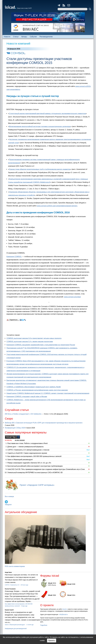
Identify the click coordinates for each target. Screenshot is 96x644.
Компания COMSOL (14, 257)
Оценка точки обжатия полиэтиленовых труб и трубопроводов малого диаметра (40, 169)
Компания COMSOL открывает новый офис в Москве (27, 397)
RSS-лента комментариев (15, 566)
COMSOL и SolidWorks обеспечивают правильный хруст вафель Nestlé (34, 387)
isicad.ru (65, 609)
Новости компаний (18, 44)
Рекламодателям (46, 37)
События (33, 37)
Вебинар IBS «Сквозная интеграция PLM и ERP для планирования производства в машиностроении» (44, 423)
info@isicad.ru (64, 614)
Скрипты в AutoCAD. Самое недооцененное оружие (27, 453)
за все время (20, 440)
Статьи (16, 37)
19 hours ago (24, 585)
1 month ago (30, 625)
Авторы (24, 37)
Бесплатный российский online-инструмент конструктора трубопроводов (35, 466)
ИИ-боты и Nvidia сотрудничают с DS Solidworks (23, 414)
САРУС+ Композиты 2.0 (12, 585)
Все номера (9, 496)
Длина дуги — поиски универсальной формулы (25, 447)
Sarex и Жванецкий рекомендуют (20, 460)
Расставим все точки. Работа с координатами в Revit (27, 443)
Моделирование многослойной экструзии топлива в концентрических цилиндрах (40, 126)
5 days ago (24, 606)
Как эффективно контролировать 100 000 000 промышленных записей (34, 456)
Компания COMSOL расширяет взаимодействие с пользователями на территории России (41, 345)
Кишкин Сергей (9, 610)
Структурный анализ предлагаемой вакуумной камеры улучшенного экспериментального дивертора (47, 114)
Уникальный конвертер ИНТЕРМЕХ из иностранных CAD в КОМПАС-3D (35, 473)
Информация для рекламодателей (16, 629)
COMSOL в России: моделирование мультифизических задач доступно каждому (37, 390)
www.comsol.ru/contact (72, 297)
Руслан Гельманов (10, 589)
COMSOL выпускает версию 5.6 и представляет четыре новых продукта (34, 338)
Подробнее (44, 625)
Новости (7, 37)
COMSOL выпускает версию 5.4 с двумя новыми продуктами (30, 342)
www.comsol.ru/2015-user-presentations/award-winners (57, 206)
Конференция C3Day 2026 (15, 428)
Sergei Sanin (8, 572)
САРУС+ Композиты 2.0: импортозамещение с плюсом (28, 450)
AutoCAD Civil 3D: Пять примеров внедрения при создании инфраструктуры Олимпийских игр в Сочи (46, 469)
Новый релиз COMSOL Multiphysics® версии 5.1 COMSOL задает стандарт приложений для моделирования (48, 393)
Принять (52, 641)
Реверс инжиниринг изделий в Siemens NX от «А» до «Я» (29, 463)
